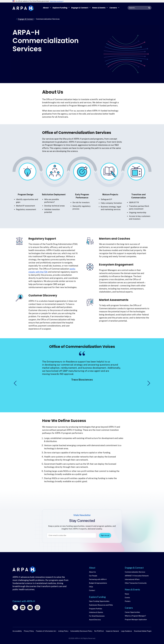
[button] (15, 383)
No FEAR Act (99, 631)
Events (127, 598)
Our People (93, 576)
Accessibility (17, 631)
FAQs (91, 587)
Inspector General (112, 631)
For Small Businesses (97, 616)
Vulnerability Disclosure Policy (81, 631)
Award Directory (95, 620)
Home (14, 19)
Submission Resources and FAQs (101, 605)
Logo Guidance (126, 631)
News (127, 594)
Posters (128, 601)
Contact (92, 590)
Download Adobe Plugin (143, 631)
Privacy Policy (29, 631)
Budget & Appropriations (98, 583)
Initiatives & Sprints (96, 612)
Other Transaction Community (136, 583)
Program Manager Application (136, 620)
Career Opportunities (132, 612)
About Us (92, 572)
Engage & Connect (26, 19)
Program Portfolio (96, 609)
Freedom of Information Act (46, 631)
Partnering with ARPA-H (98, 579)
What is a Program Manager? (135, 616)
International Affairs (132, 579)
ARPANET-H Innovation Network (137, 576)
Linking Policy (63, 631)
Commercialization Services (135, 572)
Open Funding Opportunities (99, 601)
